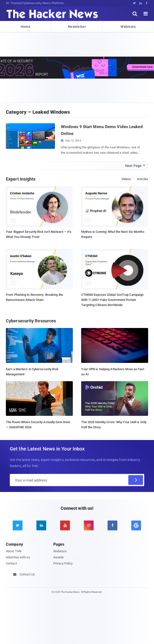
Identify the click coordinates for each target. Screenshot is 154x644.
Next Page (135, 166)
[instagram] (89, 525)
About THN (14, 551)
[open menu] (146, 14)
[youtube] (65, 525)
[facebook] (112, 525)
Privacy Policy (63, 563)
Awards (59, 557)
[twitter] (18, 525)
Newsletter (77, 27)
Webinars (128, 27)
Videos (126, 179)
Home (26, 27)
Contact (11, 563)
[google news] (136, 525)
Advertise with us (18, 557)
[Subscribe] (136, 480)
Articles (143, 179)
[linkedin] (41, 525)
